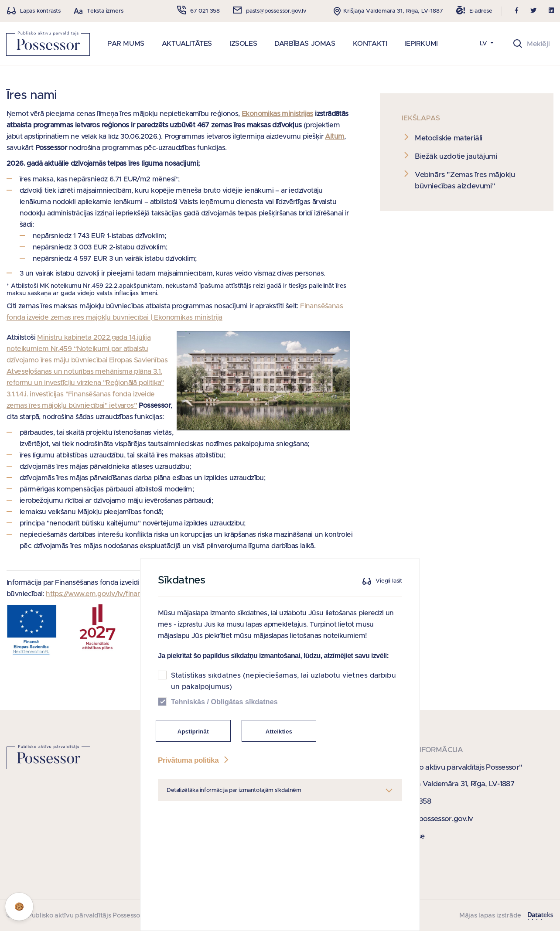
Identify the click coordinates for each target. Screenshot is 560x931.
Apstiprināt (193, 731)
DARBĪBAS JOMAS (305, 44)
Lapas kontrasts (40, 11)
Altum (335, 136)
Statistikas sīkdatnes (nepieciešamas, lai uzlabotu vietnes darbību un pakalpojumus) (283, 681)
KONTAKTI (370, 44)
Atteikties (279, 731)
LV (484, 44)
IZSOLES (243, 44)
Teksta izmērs (105, 11)
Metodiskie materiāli (449, 138)
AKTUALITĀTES (187, 44)
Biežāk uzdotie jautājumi (456, 156)
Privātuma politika (194, 760)
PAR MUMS (126, 44)
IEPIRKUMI (421, 44)
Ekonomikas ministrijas (277, 114)
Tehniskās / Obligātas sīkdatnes (224, 702)
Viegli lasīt (389, 581)
